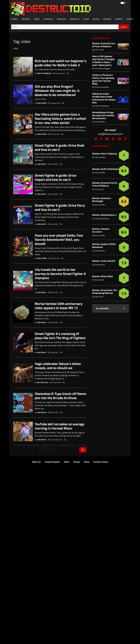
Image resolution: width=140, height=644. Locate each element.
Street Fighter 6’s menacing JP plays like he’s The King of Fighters (60, 336)
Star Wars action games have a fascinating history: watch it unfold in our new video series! (60, 119)
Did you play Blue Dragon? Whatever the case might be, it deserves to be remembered (57, 91)
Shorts (119, 19)
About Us (36, 462)
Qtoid (86, 19)
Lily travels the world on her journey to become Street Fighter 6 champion (60, 274)
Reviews (26, 19)
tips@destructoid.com (111, 134)
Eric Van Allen (42, 382)
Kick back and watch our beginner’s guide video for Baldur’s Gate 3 (61, 63)
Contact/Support (52, 462)
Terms (87, 462)
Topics (15, 19)
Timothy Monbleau (44, 73)
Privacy (77, 462)
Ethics (67, 462)
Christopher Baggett (102, 68)
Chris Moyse (42, 164)
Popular (61, 19)
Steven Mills (99, 280)
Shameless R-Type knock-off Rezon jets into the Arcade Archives (61, 396)
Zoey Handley (100, 122)
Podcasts (74, 19)
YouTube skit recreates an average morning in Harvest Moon (60, 426)
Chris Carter (42, 103)
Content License (101, 462)
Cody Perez (99, 297)
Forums (107, 19)
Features (48, 19)
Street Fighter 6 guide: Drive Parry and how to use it (60, 207)
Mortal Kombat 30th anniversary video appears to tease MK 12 (59, 306)
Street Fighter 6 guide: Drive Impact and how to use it (55, 177)
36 (51, 450)
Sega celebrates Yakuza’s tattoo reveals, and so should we (58, 366)
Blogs (96, 19)
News (37, 19)
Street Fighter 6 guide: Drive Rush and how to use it (60, 148)
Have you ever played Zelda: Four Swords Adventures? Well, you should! (59, 240)
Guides (130, 19)
